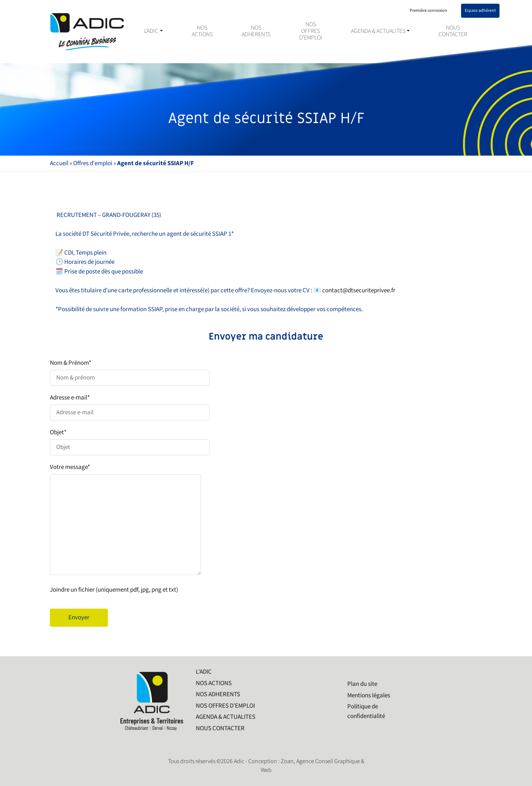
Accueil (59, 163)
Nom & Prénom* (266, 372)
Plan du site (362, 684)
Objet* (266, 442)
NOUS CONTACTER (453, 31)
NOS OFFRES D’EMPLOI (311, 31)
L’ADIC (151, 31)
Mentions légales (369, 695)
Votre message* (266, 520)
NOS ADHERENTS (256, 31)
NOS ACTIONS (202, 31)
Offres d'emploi (93, 163)
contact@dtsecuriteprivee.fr (359, 290)
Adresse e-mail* (266, 407)
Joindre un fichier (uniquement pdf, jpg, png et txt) (114, 590)
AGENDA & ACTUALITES (378, 31)
